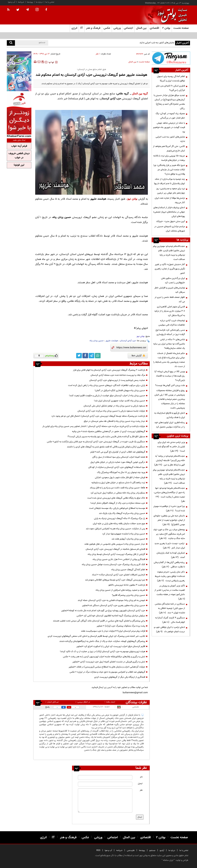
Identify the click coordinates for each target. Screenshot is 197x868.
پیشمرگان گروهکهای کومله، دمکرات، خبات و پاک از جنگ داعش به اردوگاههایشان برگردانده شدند (102, 641)
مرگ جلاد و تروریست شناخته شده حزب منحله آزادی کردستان (118, 375)
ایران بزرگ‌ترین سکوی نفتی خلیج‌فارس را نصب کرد (173, 280)
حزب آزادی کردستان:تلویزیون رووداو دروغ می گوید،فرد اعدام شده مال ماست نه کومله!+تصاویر (103, 611)
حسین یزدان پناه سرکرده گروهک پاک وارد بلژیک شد (122, 513)
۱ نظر (98, 54)
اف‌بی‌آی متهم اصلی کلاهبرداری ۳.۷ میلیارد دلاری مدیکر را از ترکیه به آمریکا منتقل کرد (170, 311)
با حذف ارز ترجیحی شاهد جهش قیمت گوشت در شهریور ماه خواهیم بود (169, 127)
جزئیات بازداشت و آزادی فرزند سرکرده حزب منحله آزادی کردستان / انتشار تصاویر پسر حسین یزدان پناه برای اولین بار (94, 426)
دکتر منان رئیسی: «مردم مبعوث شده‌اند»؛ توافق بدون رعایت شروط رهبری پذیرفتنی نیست (170, 576)
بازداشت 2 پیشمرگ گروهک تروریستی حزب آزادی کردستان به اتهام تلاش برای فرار (109, 370)
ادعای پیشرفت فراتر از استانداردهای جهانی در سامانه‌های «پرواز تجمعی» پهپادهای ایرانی (169, 212)
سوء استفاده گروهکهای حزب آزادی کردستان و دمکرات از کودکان (117, 467)
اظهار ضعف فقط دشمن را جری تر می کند (170, 299)
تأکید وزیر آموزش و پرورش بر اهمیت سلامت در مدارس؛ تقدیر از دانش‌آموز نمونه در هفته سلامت (170, 592)
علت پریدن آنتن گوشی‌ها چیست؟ (170, 385)
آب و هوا (12, 2)
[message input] (105, 801)
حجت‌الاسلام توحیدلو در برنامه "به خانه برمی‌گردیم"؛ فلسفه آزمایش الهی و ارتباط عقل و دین (170, 460)
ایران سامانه (168, 860)
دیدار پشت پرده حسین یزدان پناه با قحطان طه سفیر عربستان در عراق (114, 421)
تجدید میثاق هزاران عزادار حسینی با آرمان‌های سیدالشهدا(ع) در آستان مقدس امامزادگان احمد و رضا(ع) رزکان (169, 102)
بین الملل (132, 62)
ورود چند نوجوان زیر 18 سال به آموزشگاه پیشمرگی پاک (121, 472)
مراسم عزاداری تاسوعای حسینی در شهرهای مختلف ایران (170, 229)
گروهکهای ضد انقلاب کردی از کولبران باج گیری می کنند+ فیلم (118, 452)
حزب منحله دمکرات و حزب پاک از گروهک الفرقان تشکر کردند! (118, 503)
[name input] (105, 777)
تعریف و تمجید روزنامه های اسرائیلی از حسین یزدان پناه (120, 590)
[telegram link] (92, 356)
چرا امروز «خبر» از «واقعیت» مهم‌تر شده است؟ (169, 508)
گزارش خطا (138, 356)
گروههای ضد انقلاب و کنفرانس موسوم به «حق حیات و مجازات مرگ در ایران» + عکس (107, 672)
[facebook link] (85, 356)
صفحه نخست (181, 28)
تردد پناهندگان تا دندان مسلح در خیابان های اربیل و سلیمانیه (118, 483)
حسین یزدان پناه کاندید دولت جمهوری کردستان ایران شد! (120, 401)
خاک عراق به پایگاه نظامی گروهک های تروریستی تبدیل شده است (116, 498)
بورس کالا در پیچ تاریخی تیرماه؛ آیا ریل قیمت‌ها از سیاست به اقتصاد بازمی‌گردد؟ (170, 376)
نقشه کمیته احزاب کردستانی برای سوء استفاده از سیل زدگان (119, 457)
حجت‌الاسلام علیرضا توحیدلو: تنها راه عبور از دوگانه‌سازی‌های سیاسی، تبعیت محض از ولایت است (169, 495)
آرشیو (162, 850)
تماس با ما (50, 2)
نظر (141, 790)
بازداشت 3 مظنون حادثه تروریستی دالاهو (127, 585)
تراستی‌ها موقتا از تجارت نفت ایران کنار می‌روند (170, 200)
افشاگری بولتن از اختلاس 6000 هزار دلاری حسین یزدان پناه (119, 559)
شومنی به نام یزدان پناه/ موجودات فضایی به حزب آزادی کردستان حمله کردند (111, 600)
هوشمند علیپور (112, 341)
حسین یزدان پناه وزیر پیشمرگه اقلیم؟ (129, 595)
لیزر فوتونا (19, 165)
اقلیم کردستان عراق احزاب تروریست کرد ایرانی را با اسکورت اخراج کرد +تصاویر (111, 646)
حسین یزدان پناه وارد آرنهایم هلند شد (128, 539)
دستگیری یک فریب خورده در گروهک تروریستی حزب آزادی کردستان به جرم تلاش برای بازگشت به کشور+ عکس (96, 442)
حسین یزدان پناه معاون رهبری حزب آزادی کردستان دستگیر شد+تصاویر (114, 605)
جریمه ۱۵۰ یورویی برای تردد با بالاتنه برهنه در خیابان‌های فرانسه (169, 158)
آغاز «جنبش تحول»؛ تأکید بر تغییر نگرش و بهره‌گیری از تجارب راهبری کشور (170, 269)
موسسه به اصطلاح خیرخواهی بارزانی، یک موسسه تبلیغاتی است (117, 508)
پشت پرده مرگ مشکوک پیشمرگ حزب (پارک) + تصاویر (121, 626)
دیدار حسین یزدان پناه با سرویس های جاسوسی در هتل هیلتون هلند (115, 544)
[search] (11, 43)
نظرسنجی (131, 850)
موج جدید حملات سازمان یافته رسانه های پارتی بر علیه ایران (119, 524)
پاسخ (47, 707)
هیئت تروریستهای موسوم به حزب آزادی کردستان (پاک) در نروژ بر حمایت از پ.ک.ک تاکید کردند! (103, 652)
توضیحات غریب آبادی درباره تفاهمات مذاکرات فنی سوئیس (172, 323)
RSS (98, 850)
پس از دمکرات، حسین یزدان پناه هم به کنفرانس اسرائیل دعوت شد (116, 529)
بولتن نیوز (132, 199)
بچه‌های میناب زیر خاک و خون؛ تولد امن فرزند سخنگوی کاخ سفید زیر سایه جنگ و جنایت (169, 534)
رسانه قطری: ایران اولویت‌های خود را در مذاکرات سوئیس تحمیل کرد (170, 425)
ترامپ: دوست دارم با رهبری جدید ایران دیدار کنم (170, 546)
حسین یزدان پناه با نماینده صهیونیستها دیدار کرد (124, 534)
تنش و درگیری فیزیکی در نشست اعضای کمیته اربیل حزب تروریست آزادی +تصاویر (109, 662)
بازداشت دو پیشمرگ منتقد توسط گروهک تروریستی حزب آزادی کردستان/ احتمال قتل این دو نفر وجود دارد (98, 416)
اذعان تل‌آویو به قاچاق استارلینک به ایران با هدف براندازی (170, 415)
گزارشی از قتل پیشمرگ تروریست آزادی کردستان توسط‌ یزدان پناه (116, 554)
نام (141, 777)
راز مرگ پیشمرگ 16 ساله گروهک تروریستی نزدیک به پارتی (120, 518)
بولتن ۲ (166, 28)
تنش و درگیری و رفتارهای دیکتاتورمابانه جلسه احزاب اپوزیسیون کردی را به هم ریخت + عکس (104, 657)
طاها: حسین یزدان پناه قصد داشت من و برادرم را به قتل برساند (118, 488)
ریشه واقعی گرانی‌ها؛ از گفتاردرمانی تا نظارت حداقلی (169, 565)
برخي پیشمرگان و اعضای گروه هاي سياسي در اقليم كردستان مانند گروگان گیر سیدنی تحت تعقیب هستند (99, 621)
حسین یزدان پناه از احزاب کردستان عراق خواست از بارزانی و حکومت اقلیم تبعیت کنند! (107, 396)
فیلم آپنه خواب (19, 146)
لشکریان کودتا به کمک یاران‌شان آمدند (171, 555)
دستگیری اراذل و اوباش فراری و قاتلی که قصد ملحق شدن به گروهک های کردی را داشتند (106, 447)
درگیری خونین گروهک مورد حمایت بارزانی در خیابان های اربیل (118, 462)
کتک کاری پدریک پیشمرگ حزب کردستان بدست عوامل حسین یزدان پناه (114, 565)
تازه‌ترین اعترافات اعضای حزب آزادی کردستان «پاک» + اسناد (119, 575)
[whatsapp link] (98, 356)
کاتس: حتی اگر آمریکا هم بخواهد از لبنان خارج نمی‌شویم (169, 149)
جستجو (152, 850)
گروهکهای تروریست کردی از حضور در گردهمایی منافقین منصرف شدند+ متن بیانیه (109, 431)
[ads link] (171, 58)
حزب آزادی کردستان (128, 341)
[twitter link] (79, 356)
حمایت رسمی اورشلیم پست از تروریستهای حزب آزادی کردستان (117, 380)
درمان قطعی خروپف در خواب (19, 156)
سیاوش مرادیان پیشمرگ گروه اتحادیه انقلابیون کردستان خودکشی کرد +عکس (111, 616)
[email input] (105, 784)
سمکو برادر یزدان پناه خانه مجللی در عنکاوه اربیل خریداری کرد (118, 493)
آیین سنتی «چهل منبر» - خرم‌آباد (171, 221)
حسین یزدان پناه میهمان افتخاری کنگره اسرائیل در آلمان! (120, 390)
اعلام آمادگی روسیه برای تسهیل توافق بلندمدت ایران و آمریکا (171, 79)
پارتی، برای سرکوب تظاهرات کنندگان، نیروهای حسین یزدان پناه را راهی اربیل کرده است (107, 385)
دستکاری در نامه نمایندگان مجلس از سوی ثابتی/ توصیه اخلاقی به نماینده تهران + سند (170, 608)
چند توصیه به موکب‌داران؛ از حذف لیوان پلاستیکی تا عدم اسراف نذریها (169, 181)
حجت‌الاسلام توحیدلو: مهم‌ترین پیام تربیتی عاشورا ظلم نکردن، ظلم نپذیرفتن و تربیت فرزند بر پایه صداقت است (169, 253)
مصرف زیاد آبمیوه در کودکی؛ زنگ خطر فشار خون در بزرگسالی (170, 116)
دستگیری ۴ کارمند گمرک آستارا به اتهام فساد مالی (170, 620)
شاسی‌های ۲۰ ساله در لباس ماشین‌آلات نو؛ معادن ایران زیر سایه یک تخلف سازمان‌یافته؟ (169, 344)
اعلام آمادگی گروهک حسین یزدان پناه (128, 570)
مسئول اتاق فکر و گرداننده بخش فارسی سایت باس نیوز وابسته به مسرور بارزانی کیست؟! (106, 437)
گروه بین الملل (140, 94)
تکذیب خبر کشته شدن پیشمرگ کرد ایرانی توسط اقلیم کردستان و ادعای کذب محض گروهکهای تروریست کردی (96, 636)
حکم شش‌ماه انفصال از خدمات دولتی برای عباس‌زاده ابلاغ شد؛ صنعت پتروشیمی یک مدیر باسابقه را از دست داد (169, 360)
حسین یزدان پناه (97, 341)
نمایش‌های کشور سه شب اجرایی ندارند (157, 43)
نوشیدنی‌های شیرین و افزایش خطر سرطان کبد (170, 290)
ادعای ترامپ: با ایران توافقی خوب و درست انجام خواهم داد (169, 629)
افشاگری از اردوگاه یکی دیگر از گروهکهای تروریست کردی (120, 677)
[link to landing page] (171, 15)
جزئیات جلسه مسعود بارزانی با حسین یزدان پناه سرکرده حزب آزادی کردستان (111, 411)
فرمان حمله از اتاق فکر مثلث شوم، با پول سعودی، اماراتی (120, 478)
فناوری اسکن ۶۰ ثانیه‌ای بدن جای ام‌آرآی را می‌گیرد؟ (170, 88)
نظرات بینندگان (136, 702)
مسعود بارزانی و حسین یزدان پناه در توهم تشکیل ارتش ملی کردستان (114, 406)
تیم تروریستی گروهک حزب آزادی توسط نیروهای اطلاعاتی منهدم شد (115, 580)
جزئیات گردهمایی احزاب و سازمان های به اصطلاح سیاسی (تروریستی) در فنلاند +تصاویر (107, 667)
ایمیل (140, 784)
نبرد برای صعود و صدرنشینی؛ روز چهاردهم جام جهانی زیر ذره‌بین (171, 191)
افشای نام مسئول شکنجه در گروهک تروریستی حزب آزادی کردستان (115, 549)
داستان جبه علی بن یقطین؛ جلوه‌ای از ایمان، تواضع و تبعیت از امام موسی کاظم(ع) (169, 520)
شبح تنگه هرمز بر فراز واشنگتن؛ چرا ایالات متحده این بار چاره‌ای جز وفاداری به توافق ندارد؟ (169, 170)
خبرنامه (21, 2)
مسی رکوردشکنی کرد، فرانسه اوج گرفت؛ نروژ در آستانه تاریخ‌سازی (170, 332)
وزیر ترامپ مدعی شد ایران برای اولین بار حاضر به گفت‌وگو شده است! (171, 447)
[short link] (131, 348)
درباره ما (39, 2)
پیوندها (30, 2)
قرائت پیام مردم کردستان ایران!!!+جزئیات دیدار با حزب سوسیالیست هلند (113, 631)
